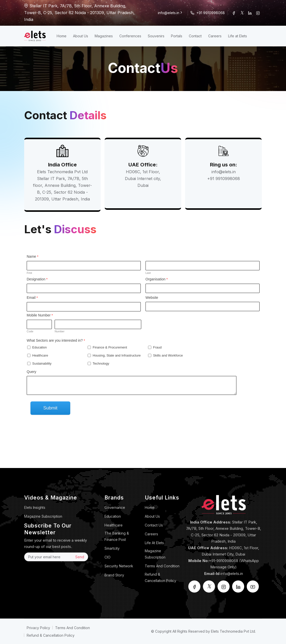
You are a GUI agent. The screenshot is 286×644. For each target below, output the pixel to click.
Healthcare (114, 525)
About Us (81, 36)
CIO (108, 557)
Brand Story (114, 575)
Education (113, 516)
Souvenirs (156, 36)
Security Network (119, 566)
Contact (195, 36)
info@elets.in (171, 13)
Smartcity (112, 548)
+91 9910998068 (211, 13)
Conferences (130, 36)
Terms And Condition (162, 566)
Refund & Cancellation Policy (160, 577)
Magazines (104, 36)
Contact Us (154, 525)
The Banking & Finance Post (117, 536)
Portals (177, 36)
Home (62, 36)
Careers (215, 36)
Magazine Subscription (43, 516)
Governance (115, 507)
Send (80, 557)
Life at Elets (238, 36)
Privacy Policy (38, 628)
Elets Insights (35, 507)
